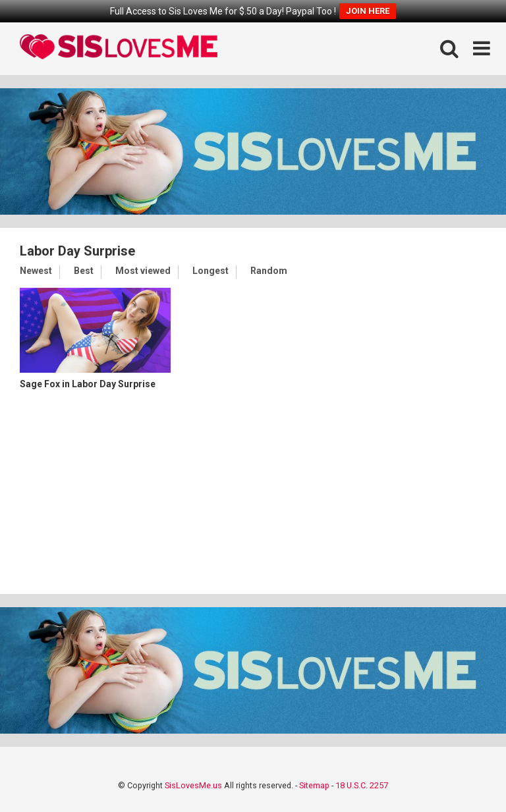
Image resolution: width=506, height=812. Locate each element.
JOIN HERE (368, 11)
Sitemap (314, 785)
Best (84, 271)
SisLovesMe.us (193, 785)
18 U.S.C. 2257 (362, 785)
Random (269, 271)
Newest (36, 271)
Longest (211, 271)
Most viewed (143, 271)
